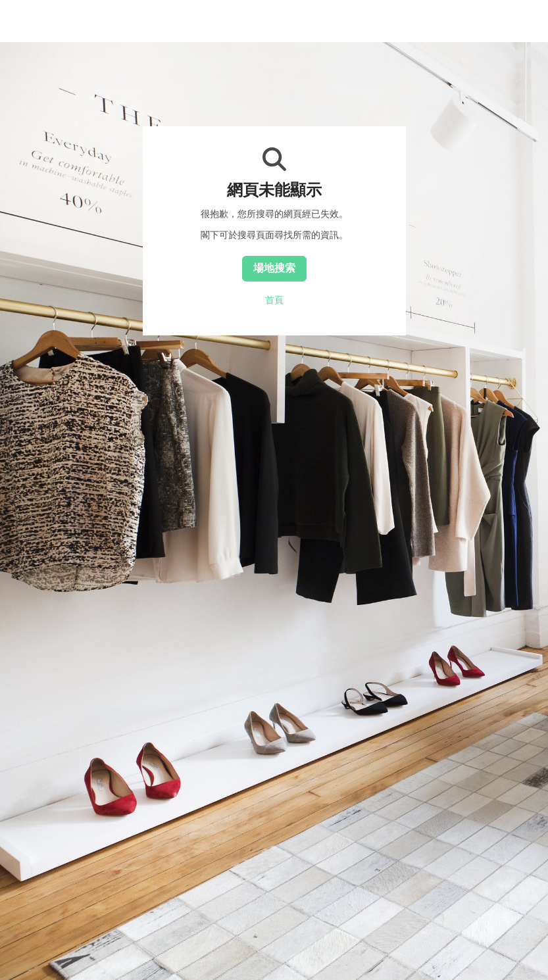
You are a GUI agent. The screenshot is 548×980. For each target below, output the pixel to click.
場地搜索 (274, 268)
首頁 (274, 300)
